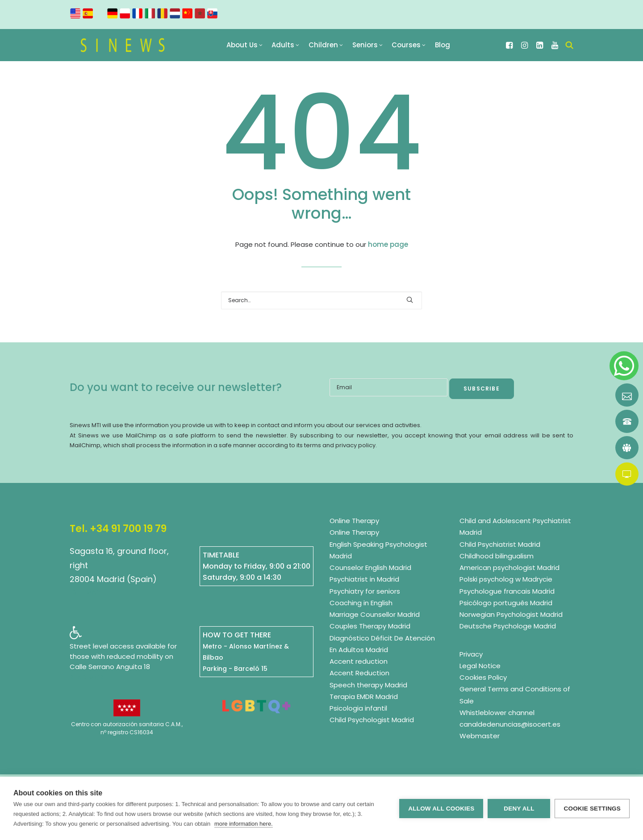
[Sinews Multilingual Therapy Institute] (124, 47)
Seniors (370, 47)
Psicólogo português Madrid (506, 603)
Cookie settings (592, 809)
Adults (289, 47)
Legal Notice (480, 666)
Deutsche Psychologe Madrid (508, 626)
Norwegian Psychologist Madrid (511, 615)
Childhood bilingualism (497, 556)
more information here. (244, 824)
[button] (510, 47)
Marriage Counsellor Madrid (375, 615)
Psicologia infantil (358, 709)
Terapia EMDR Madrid (364, 697)
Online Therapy (354, 521)
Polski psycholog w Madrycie (506, 580)
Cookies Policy (483, 678)
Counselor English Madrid (370, 568)
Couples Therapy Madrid (370, 626)
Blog (445, 47)
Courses (411, 47)
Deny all (519, 809)
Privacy (471, 654)
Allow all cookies (441, 809)
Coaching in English (361, 603)
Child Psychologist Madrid (372, 720)
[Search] (321, 301)
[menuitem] (247, 47)
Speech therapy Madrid (368, 685)
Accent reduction (359, 662)
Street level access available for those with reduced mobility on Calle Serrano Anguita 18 (123, 656)
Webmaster (480, 736)
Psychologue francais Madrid (507, 591)
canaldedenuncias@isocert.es (510, 725)
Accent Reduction (359, 673)
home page (388, 244)
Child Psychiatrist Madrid (500, 544)
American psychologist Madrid (509, 568)
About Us (247, 47)
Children (329, 47)
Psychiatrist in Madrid (364, 580)
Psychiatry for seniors (365, 591)
